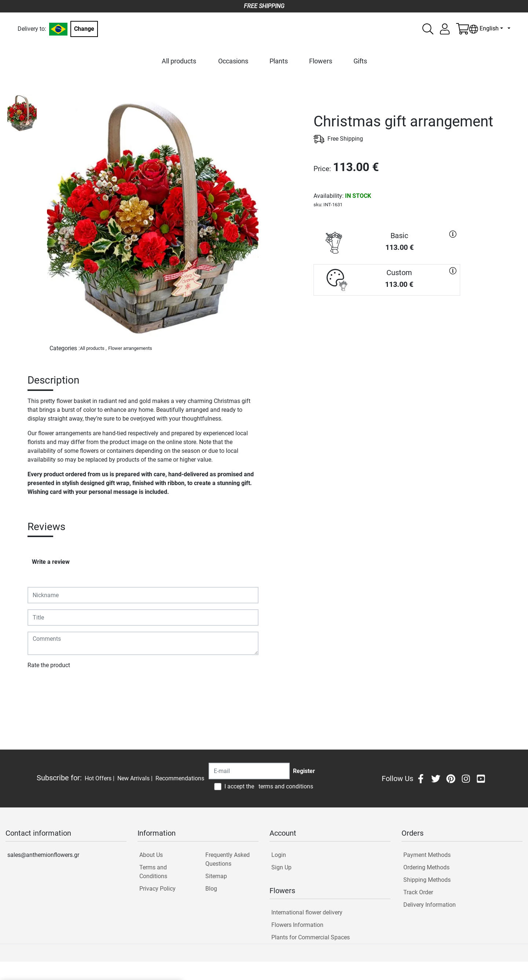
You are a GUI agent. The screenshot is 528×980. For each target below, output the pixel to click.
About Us (151, 855)
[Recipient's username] (249, 771)
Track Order (418, 892)
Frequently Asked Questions (228, 859)
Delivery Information (430, 905)
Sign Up (281, 867)
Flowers (321, 61)
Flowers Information (297, 925)
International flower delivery (307, 912)
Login (279, 855)
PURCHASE (387, 322)
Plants (279, 61)
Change (84, 29)
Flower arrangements (130, 348)
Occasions (233, 61)
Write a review (51, 562)
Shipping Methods (427, 880)
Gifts (360, 61)
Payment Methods (427, 855)
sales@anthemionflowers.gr (43, 855)
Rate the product (49, 665)
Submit (41, 686)
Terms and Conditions (153, 872)
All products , (93, 348)
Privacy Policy (157, 889)
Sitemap (216, 876)
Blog (211, 889)
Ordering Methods (426, 867)
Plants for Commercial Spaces (311, 937)
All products (179, 61)
